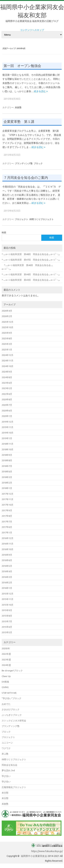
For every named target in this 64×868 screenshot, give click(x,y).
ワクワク (6, 748)
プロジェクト (22, 219)
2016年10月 (8, 549)
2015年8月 (7, 616)
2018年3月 (7, 477)
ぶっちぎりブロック (12, 715)
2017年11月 (8, 499)
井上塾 (5, 754)
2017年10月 (8, 505)
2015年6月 (7, 627)
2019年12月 (8, 422)
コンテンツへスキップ (32, 30)
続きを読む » (41, 91)
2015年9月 (7, 610)
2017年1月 (7, 532)
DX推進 (5, 682)
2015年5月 (7, 632)
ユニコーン (7, 743)
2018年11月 (8, 444)
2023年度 (6, 660)
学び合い (6, 776)
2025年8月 (7, 338)
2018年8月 (7, 460)
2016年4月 (7, 571)
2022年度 (6, 654)
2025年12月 (8, 322)
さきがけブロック (11, 709)
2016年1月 (7, 588)
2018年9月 (7, 455)
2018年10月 (8, 449)
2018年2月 (7, 483)
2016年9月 (7, 555)
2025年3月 (7, 344)
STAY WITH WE (9, 693)
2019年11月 (8, 427)
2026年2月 (7, 316)
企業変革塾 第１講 (19, 122)
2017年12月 (8, 494)
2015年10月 (8, 605)
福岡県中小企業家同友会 (34, 856)
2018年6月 (7, 472)
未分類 (5, 793)
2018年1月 (7, 488)
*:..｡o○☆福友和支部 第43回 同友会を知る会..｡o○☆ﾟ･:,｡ (31, 280)
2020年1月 (7, 416)
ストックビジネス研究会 (14, 721)
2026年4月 (7, 311)
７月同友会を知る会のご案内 (26, 178)
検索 (4, 232)
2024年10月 (8, 366)
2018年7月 (7, 466)
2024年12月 (8, 355)
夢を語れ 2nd (8, 770)
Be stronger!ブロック (12, 671)
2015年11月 (8, 599)
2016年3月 (7, 577)
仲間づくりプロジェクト (42, 219)
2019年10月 (8, 433)
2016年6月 (7, 560)
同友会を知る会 (9, 765)
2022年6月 (7, 394)
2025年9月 (7, 333)
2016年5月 (7, 566)
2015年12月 (8, 594)
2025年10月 (8, 327)
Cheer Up (6, 676)
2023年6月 (7, 383)
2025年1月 (7, 350)
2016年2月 (7, 582)
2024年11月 (8, 361)
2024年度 (6, 665)
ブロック (38, 163)
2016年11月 (8, 544)
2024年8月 (7, 377)
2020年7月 (7, 405)
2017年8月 (7, 516)
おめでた (6, 704)
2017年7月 (7, 522)
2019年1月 (7, 438)
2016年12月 (8, 538)
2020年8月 (7, 399)
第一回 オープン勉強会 (22, 66)
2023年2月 (7, 388)
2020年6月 (7, 411)
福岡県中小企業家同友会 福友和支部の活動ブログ (32, 21)
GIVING (5, 687)
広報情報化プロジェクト (14, 787)
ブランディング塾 (24, 163)
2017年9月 (7, 510)
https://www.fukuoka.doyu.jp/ (47, 851)
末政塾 (18, 107)
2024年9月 (7, 372)
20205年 (6, 648)
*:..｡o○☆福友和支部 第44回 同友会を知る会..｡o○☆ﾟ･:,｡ (31, 274)
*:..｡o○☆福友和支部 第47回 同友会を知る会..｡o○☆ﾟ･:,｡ (31, 260)
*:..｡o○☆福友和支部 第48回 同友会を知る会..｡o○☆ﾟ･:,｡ (31, 254)
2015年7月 (7, 621)
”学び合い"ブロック (12, 698)
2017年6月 (7, 527)
